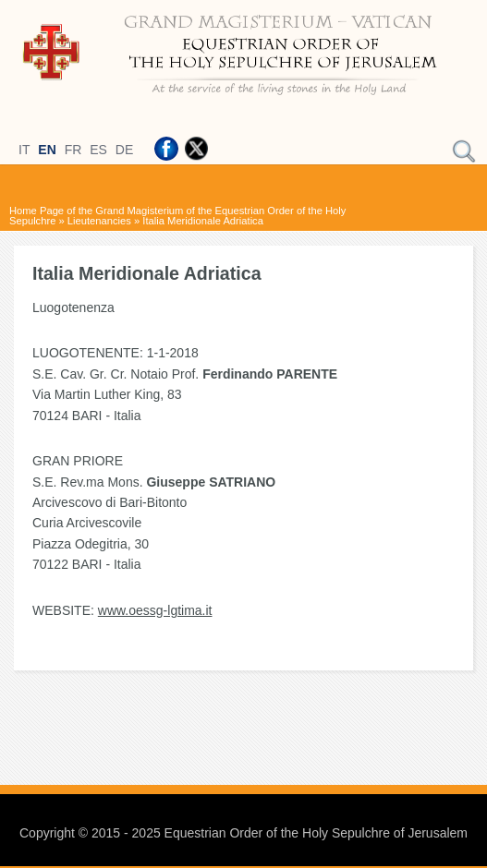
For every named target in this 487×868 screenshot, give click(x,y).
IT (24, 150)
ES (98, 150)
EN (47, 150)
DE (124, 150)
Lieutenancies (99, 221)
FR (73, 150)
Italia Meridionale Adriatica (203, 221)
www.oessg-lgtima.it (155, 610)
